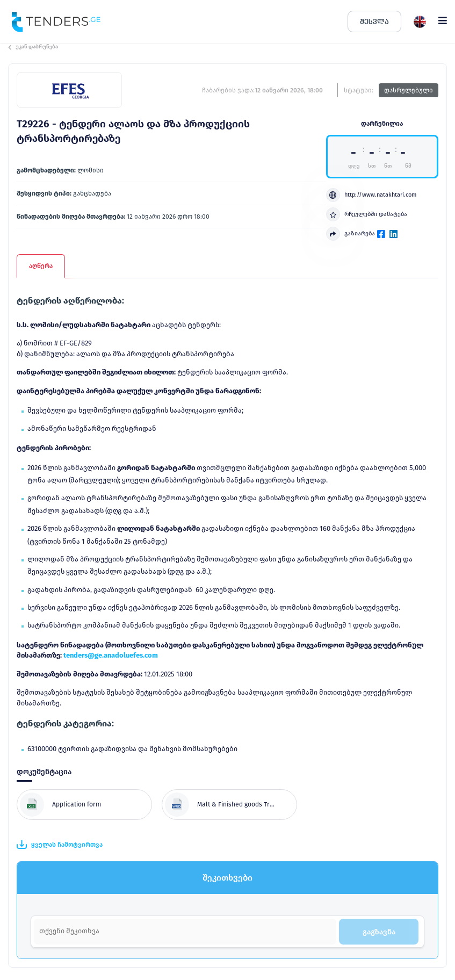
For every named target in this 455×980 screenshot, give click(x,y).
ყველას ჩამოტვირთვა (60, 845)
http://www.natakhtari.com (371, 195)
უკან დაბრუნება (33, 47)
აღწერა (41, 266)
